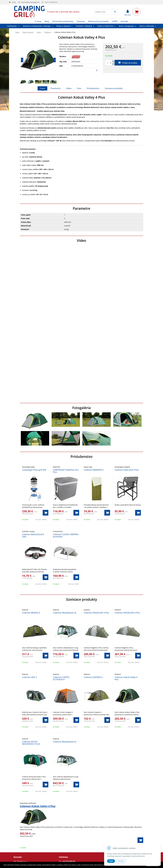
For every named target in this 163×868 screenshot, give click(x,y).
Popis (42, 88)
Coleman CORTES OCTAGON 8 (61, 678)
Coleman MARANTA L (94, 470)
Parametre (56, 88)
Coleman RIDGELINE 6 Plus (127, 613)
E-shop (38, 21)
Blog (47, 21)
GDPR (115, 21)
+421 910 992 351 (51, 2)
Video (69, 88)
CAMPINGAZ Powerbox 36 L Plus (66, 471)
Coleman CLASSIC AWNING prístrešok (66, 535)
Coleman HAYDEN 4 (93, 677)
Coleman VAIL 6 (29, 677)
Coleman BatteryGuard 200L (33, 535)
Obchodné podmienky (63, 21)
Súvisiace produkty (114, 88)
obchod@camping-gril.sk (30, 2)
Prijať (111, 861)
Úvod (14, 2)
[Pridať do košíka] (123, 63)
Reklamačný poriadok (98, 21)
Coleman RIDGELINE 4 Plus (96, 613)
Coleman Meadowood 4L (65, 613)
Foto (79, 88)
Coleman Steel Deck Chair (127, 470)
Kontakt (124, 21)
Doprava (81, 21)
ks (111, 63)
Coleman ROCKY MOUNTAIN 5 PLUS (31, 743)
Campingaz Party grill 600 (34, 470)
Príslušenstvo (93, 88)
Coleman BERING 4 (31, 613)
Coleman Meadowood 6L (65, 742)
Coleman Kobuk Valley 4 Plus (126, 678)
